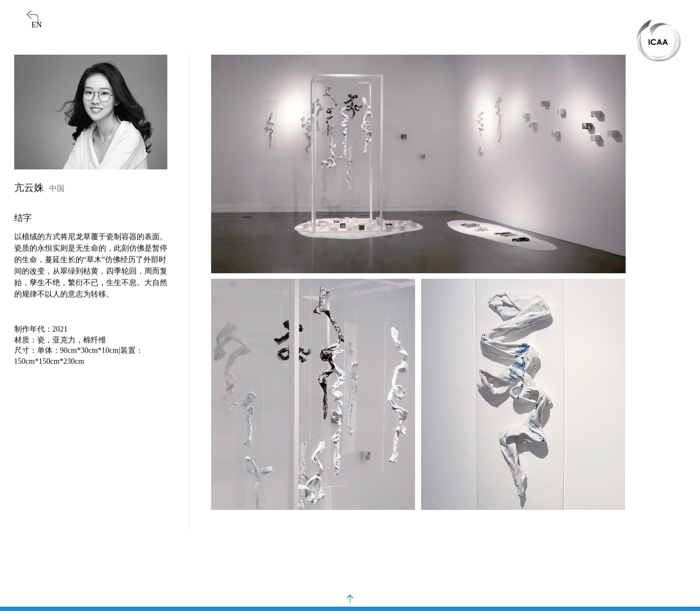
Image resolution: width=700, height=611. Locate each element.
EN (37, 25)
